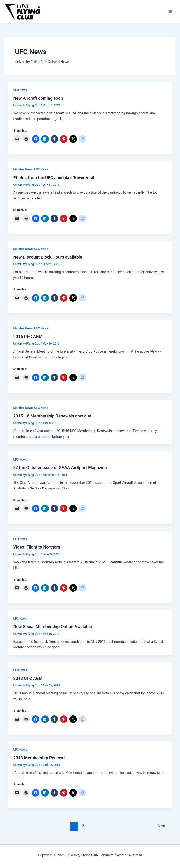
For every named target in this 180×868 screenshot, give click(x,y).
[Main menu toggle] (170, 11)
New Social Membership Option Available (52, 626)
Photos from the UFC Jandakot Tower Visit (54, 178)
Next (164, 826)
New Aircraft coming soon (38, 98)
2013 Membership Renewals (40, 758)
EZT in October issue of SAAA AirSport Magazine (60, 468)
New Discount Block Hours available (48, 257)
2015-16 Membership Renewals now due (52, 416)
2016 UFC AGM (28, 336)
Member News (23, 169)
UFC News (20, 90)
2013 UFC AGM (28, 678)
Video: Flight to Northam (37, 547)
